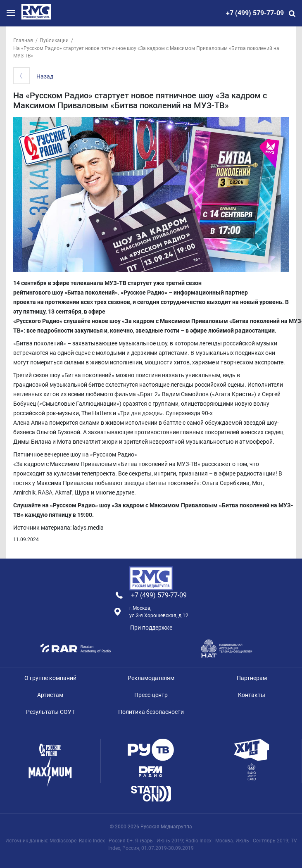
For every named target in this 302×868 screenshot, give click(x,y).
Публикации (54, 40)
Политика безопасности (151, 712)
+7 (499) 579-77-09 (255, 13)
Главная (23, 40)
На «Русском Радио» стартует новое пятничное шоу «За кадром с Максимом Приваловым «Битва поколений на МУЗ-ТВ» (146, 52)
